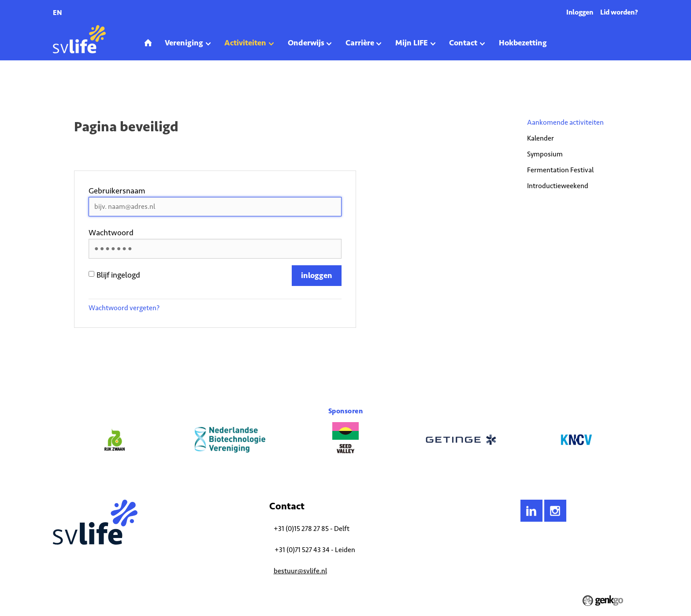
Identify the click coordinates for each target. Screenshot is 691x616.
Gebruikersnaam (117, 191)
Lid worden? (619, 12)
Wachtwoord (111, 233)
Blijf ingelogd (114, 275)
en (58, 13)
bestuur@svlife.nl (300, 571)
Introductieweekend (558, 186)
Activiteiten (89, 85)
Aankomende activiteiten (140, 85)
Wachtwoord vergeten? (124, 308)
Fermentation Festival (560, 170)
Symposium (545, 154)
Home (60, 85)
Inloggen (580, 12)
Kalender (541, 138)
